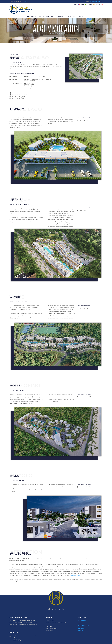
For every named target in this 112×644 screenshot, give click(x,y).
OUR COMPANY (46, 9)
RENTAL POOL (86, 9)
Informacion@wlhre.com (96, 2)
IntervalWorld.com (84, 564)
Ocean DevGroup (63, 641)
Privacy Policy (75, 640)
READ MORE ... (14, 619)
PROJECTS (75, 9)
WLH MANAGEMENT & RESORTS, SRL (52, 640)
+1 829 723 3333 (93, 622)
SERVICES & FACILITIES (62, 9)
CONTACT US (97, 9)
